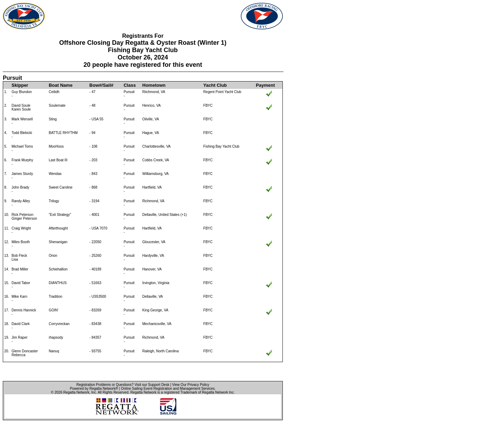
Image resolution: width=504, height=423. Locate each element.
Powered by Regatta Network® (94, 389)
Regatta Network (76, 392)
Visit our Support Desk (152, 385)
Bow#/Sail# (101, 85)
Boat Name (61, 85)
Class (130, 85)
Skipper (20, 85)
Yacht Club (215, 85)
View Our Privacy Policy (191, 385)
